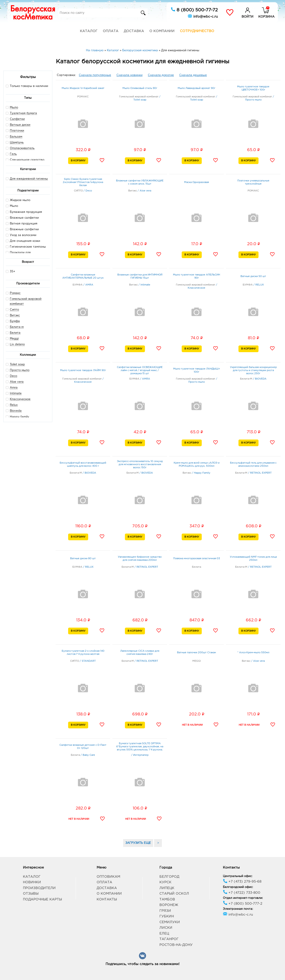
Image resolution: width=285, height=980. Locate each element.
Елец (164, 934)
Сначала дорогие (161, 75)
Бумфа (15, 321)
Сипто (14, 310)
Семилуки (170, 922)
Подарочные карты (42, 899)
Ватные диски (20, 125)
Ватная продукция (22, 223)
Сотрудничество (197, 31)
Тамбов (167, 899)
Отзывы (31, 894)
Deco (13, 376)
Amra (14, 388)
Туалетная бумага (23, 113)
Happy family (19, 417)
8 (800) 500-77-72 (194, 10)
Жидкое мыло (18, 200)
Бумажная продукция (24, 212)
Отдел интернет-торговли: (243, 898)
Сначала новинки (129, 75)
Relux (14, 405)
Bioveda (16, 411)
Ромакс (15, 293)
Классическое (20, 399)
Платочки (17, 131)
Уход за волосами (21, 235)
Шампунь (17, 143)
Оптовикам (108, 877)
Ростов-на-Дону (176, 945)
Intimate (16, 393)
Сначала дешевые (193, 75)
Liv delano (17, 344)
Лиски (166, 928)
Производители (39, 888)
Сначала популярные (95, 75)
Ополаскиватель (22, 148)
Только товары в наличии (27, 86)
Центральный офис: (238, 876)
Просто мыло (20, 370)
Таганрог (169, 939)
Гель (13, 154)
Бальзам (16, 137)
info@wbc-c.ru (203, 16)
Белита (15, 333)
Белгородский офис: (238, 887)
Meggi (14, 339)
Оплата (111, 31)
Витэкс (15, 315)
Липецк (167, 888)
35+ (10, 271)
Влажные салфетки (22, 218)
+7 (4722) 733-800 (242, 893)
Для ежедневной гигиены (29, 179)
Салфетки (17, 119)
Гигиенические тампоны (26, 247)
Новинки (32, 882)
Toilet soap (17, 365)
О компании (162, 31)
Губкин (167, 916)
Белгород (169, 877)
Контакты (107, 899)
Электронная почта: (238, 909)
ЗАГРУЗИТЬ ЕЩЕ (138, 843)
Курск (165, 882)
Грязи (165, 911)
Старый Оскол (174, 894)
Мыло (14, 108)
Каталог (89, 31)
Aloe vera (17, 382)
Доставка (134, 31)
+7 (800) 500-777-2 (243, 904)
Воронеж (169, 905)
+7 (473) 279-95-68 (242, 882)
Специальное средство (27, 160)
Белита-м (17, 327)
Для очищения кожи (23, 241)
